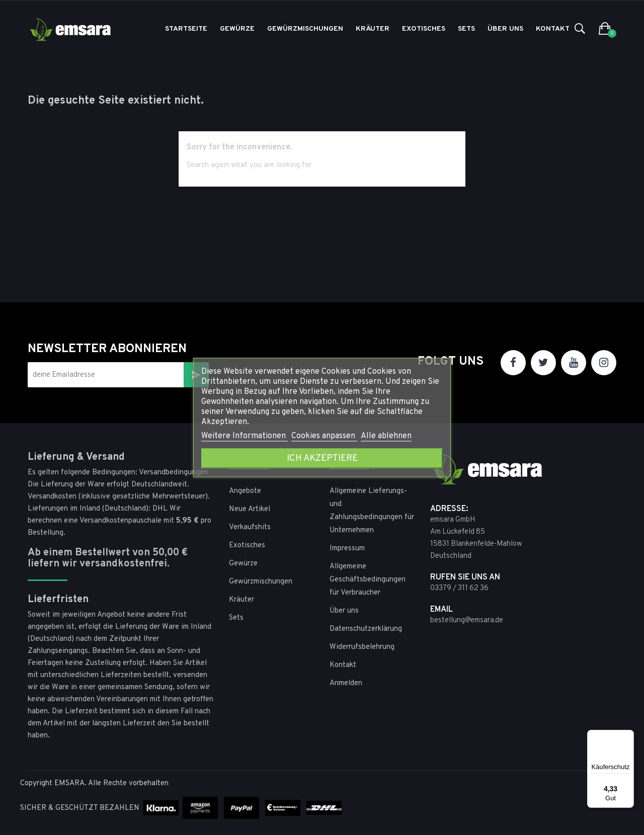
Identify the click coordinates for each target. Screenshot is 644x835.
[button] (605, 29)
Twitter (543, 363)
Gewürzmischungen (261, 582)
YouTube (574, 363)
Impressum (347, 549)
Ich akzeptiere (322, 458)
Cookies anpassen (324, 436)
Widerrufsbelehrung (362, 647)
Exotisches (247, 546)
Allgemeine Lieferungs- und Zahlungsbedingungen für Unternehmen (372, 511)
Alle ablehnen (386, 436)
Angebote (245, 491)
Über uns (344, 611)
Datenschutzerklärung (366, 629)
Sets (236, 618)
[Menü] (628, 736)
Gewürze (243, 564)
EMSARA (69, 783)
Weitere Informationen (245, 436)
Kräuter (242, 600)
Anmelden (346, 683)
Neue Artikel (250, 509)
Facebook (513, 363)
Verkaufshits (250, 527)
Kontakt (343, 665)
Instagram (604, 363)
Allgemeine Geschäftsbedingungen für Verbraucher (368, 580)
